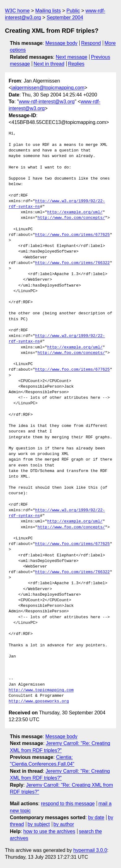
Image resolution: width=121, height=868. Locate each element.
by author (64, 824)
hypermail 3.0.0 (90, 850)
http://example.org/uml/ (75, 212)
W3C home (17, 11)
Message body (61, 43)
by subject (39, 824)
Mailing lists (48, 11)
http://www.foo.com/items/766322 (73, 263)
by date (96, 817)
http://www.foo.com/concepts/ (71, 218)
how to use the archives (49, 831)
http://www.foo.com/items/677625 (73, 235)
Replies (76, 64)
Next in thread (49, 64)
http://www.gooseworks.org (39, 701)
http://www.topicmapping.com (41, 690)
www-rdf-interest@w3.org (47, 102)
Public (73, 11)
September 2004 (65, 17)
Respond (91, 43)
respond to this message (68, 804)
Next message (72, 57)
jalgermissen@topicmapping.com (48, 88)
